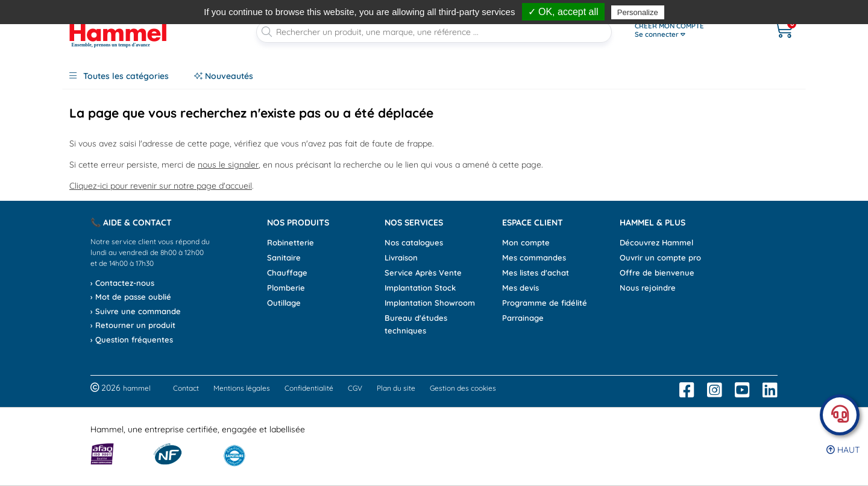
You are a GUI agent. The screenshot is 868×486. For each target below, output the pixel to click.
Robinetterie (291, 242)
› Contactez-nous (122, 283)
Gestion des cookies (463, 388)
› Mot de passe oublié (131, 297)
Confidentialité (309, 388)
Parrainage (523, 318)
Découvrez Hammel (656, 242)
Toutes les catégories (119, 76)
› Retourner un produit (133, 325)
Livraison (401, 257)
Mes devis (520, 288)
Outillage (284, 303)
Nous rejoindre (648, 288)
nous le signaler (228, 165)
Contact (186, 388)
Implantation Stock (420, 288)
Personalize (638, 12)
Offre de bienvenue (657, 273)
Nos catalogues (414, 242)
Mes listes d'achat (536, 273)
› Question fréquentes (132, 339)
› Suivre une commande (136, 311)
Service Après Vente (423, 273)
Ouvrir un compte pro (660, 257)
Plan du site (396, 388)
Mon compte (526, 242)
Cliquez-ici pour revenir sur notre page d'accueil (161, 186)
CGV (355, 388)
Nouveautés (224, 76)
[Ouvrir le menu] (691, 30)
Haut (843, 450)
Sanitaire (284, 257)
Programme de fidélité (545, 303)
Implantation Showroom (430, 303)
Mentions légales (242, 388)
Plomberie (286, 288)
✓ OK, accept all (563, 12)
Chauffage (287, 273)
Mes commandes (534, 257)
